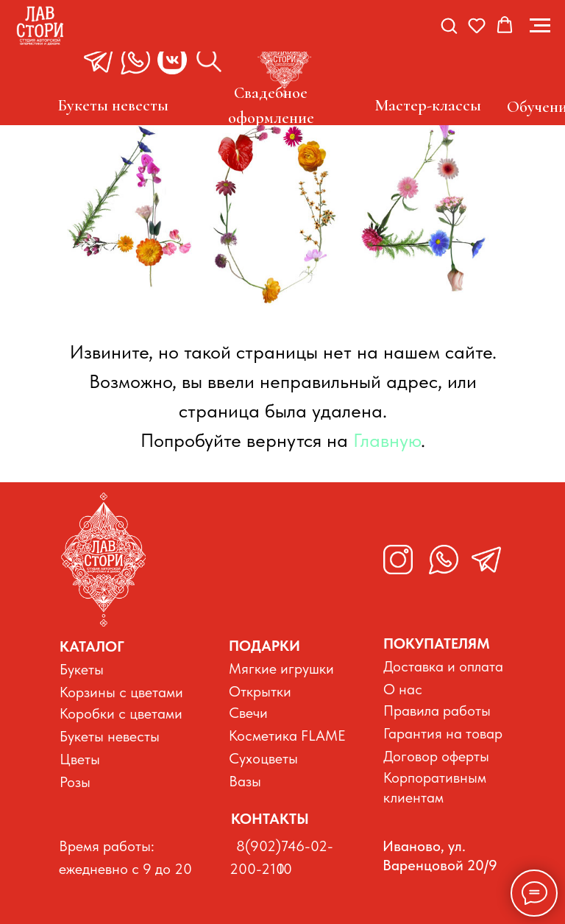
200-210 (257, 869)
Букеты (82, 669)
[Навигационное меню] (540, 26)
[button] (449, 25)
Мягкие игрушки (281, 669)
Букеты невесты (110, 736)
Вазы (245, 781)
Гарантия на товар (443, 733)
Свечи (248, 713)
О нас (403, 689)
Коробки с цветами (121, 713)
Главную (387, 440)
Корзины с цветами (121, 692)
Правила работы (437, 710)
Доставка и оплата (443, 666)
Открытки (260, 691)
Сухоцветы (263, 758)
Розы (75, 782)
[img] (103, 560)
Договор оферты (436, 756)
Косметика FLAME (287, 736)
